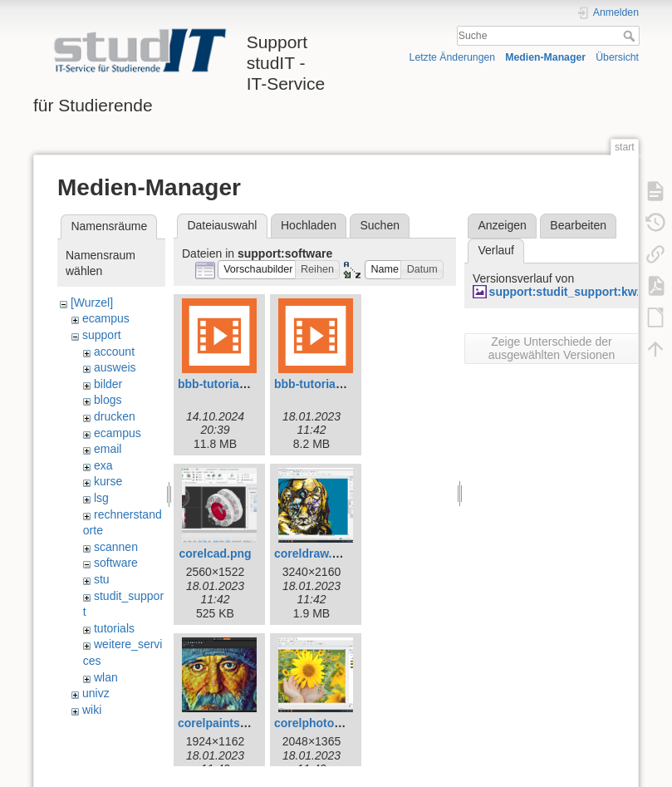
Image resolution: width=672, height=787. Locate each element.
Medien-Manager (545, 57)
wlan (106, 677)
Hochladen (309, 225)
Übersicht (617, 57)
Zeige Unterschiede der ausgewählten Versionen (552, 348)
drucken (115, 416)
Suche (631, 36)
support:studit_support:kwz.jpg (576, 292)
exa (103, 465)
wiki (92, 710)
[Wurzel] (92, 303)
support (102, 335)
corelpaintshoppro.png (241, 723)
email (108, 449)
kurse (108, 481)
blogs (108, 400)
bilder (108, 384)
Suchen (380, 225)
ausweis (115, 367)
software (116, 563)
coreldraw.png (314, 553)
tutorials (114, 628)
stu (102, 579)
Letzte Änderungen (453, 57)
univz (96, 693)
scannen (116, 547)
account (114, 352)
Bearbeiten (578, 225)
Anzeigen (502, 225)
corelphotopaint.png (330, 723)
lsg (101, 498)
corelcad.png (215, 553)
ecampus (106, 318)
